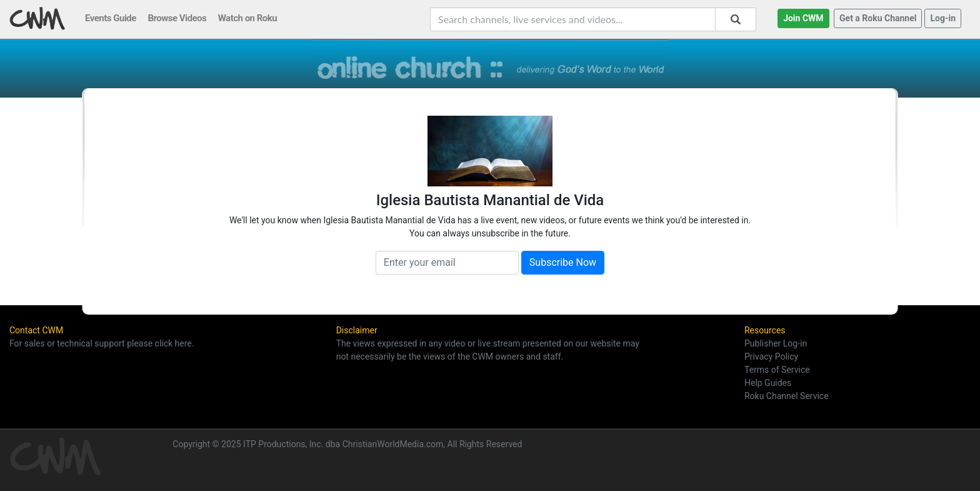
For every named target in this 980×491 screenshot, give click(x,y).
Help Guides (768, 383)
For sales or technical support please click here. (102, 343)
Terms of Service (777, 370)
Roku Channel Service (787, 396)
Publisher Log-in (776, 343)
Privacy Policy (771, 357)
